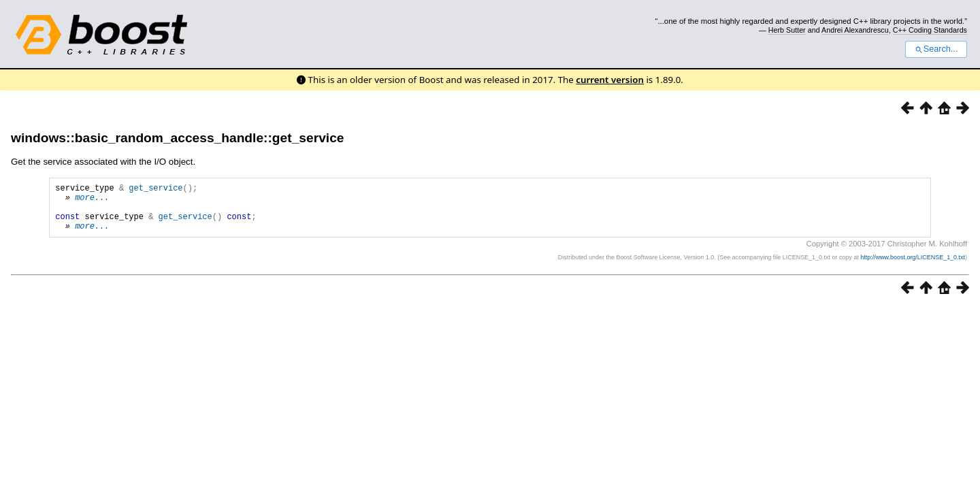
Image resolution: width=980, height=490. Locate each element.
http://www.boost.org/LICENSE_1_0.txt (913, 267)
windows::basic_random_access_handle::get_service (177, 138)
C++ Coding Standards (930, 30)
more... (92, 201)
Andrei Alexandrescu (855, 30)
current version (610, 80)
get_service (156, 190)
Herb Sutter (787, 30)
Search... (936, 49)
